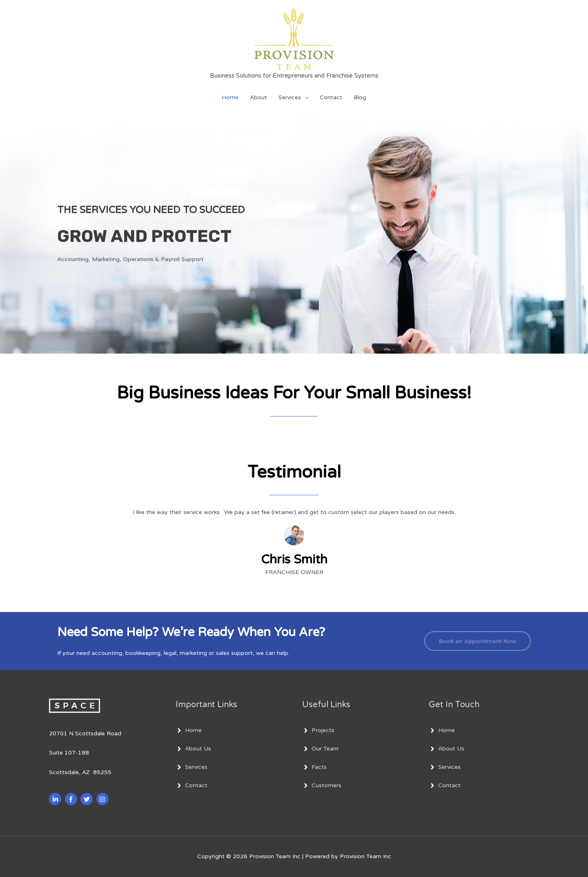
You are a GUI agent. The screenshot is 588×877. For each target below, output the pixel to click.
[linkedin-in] (56, 799)
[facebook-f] (72, 799)
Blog (360, 97)
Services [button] (290, 97)
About (258, 97)
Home (230, 97)
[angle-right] (189, 730)
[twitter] (88, 799)
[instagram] (104, 799)
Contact (331, 97)
